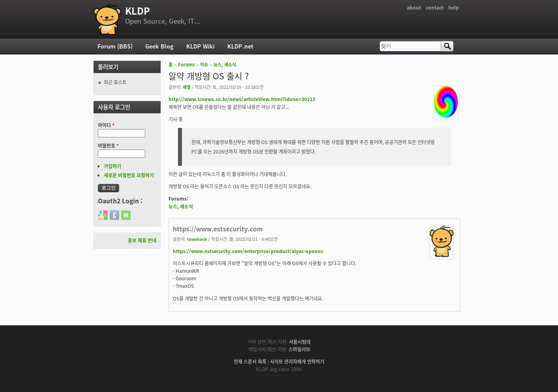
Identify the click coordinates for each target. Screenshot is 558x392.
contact (435, 8)
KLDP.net (240, 46)
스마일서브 (299, 349)
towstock (197, 239)
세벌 (187, 87)
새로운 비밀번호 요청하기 (129, 175)
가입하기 (112, 166)
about (414, 8)
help (454, 8)
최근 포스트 (115, 82)
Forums (186, 65)
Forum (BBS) (115, 46)
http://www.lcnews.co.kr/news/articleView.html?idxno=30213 (242, 99)
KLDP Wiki (200, 46)
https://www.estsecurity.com (218, 229)
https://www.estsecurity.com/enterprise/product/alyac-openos (248, 251)
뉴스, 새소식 (225, 65)
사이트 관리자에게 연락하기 (297, 362)
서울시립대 (300, 342)
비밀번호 (108, 146)
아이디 (106, 125)
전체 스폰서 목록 (250, 362)
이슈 (204, 65)
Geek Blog (159, 46)
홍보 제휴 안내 (142, 240)
